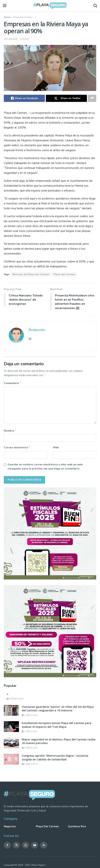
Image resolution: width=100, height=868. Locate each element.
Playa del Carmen (23, 17)
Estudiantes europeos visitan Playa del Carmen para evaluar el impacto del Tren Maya (57, 726)
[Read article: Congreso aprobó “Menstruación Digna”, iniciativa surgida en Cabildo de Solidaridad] (11, 761)
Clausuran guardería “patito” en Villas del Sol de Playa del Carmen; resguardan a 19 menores (58, 710)
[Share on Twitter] (66, 98)
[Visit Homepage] (50, 6)
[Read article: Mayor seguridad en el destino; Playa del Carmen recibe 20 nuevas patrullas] (11, 744)
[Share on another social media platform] (92, 98)
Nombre (10, 432)
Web (56, 449)
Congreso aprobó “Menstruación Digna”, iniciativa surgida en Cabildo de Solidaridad (55, 759)
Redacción (37, 330)
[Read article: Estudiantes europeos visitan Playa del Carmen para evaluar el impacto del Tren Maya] (11, 728)
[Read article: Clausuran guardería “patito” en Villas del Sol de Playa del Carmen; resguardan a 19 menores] (11, 712)
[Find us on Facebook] (7, 847)
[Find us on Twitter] (16, 847)
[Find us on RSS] (44, 847)
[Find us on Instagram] (26, 847)
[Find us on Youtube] (35, 847)
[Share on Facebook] (24, 98)
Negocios (10, 828)
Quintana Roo (77, 828)
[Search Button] (95, 6)
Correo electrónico (17, 449)
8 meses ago (15, 700)
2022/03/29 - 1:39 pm (16, 39)
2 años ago (30, 717)
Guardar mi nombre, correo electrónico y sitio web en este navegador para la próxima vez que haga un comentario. (45, 468)
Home (7, 17)
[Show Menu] (5, 6)
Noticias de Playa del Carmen (31, 274)
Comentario (13, 384)
